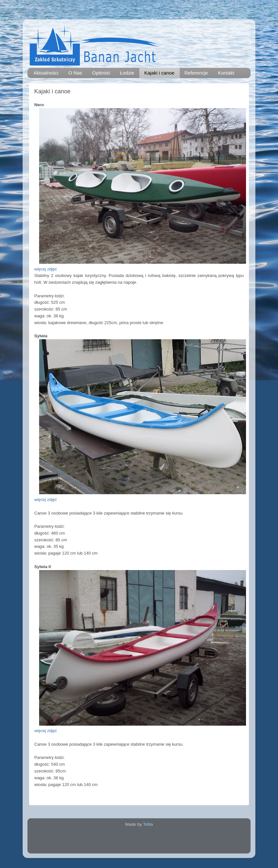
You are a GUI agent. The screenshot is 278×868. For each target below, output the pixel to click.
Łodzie (127, 73)
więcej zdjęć (46, 269)
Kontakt (226, 73)
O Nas (75, 73)
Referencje (196, 73)
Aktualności (46, 73)
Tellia (148, 824)
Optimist (101, 73)
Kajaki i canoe (159, 73)
